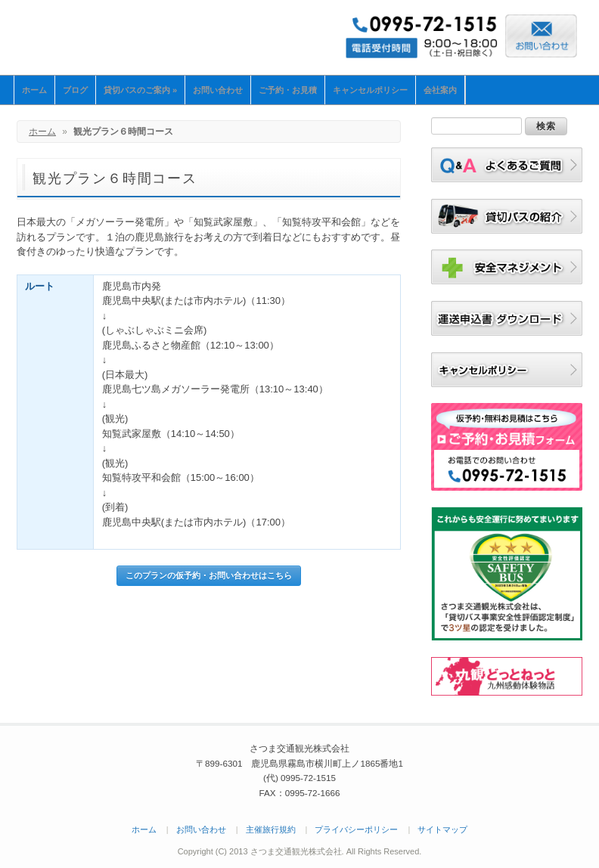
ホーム (34, 90)
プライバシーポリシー (356, 829)
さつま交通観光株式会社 (141, 36)
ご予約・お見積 (288, 90)
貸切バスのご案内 (140, 90)
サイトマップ (442, 829)
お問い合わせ (218, 90)
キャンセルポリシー (370, 90)
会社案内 (440, 90)
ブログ (75, 90)
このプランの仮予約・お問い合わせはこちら (209, 575)
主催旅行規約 (271, 829)
